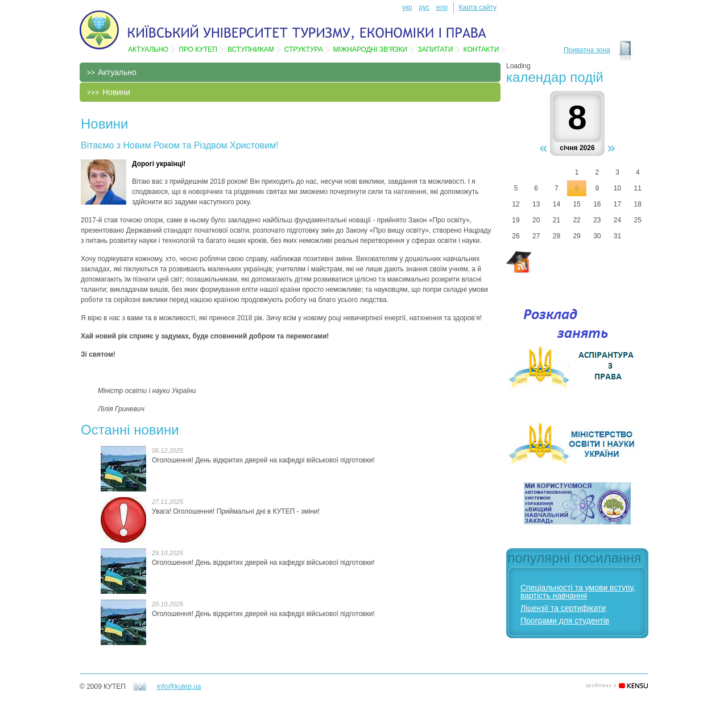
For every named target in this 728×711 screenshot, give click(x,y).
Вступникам (251, 49)
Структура (304, 49)
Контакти (481, 49)
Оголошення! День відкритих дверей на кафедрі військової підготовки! (263, 460)
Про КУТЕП (198, 49)
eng (442, 7)
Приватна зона (587, 50)
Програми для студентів (565, 621)
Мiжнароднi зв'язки (370, 49)
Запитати (435, 49)
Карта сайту (478, 7)
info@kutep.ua (179, 687)
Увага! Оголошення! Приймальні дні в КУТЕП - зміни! (236, 511)
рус (424, 7)
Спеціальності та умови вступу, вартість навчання (578, 592)
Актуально (148, 49)
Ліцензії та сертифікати (563, 608)
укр (407, 7)
